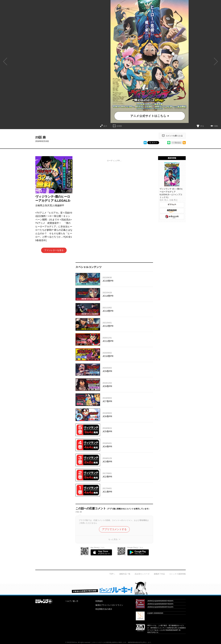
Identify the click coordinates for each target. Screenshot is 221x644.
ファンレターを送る (54, 250)
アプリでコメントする (114, 529)
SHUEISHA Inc (72, 642)
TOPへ (112, 574)
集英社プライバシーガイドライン (109, 605)
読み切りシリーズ (142, 574)
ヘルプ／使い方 (72, 601)
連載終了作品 (159, 574)
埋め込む (178, 143)
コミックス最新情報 (177, 574)
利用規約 (99, 601)
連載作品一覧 (125, 574)
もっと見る (113, 539)
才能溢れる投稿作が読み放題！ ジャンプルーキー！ (110, 588)
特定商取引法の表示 (104, 609)
